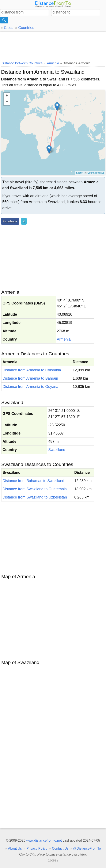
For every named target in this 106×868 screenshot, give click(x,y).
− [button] (7, 102)
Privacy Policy (37, 848)
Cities (9, 28)
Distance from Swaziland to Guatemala (35, 489)
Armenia (64, 339)
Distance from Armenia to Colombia (32, 370)
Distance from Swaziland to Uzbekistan (35, 497)
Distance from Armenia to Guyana (30, 387)
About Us (15, 848)
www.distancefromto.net (44, 840)
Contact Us (60, 848)
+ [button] (7, 96)
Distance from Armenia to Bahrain (30, 378)
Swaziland (57, 450)
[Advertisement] (53, 45)
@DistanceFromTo (87, 848)
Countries (26, 28)
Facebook (10, 221)
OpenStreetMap (96, 173)
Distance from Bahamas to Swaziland (33, 481)
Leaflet (80, 173)
